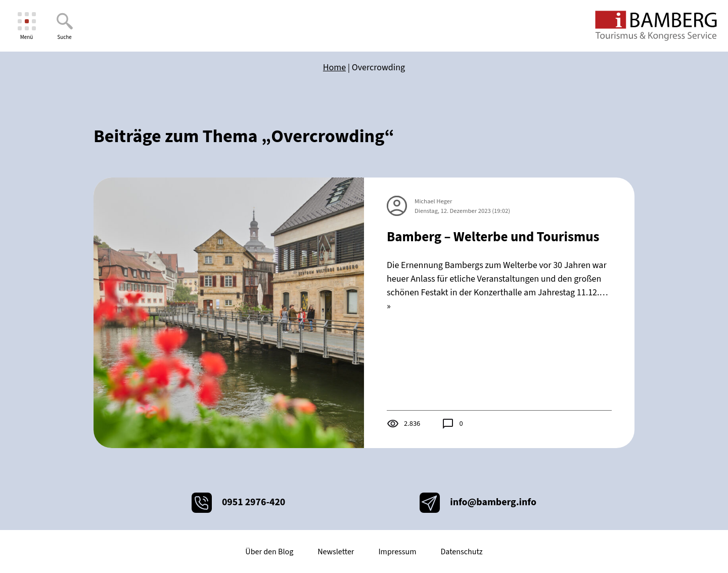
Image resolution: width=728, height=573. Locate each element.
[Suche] (64, 26)
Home (334, 68)
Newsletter (336, 552)
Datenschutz (461, 552)
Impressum (397, 552)
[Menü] (27, 26)
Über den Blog (269, 552)
